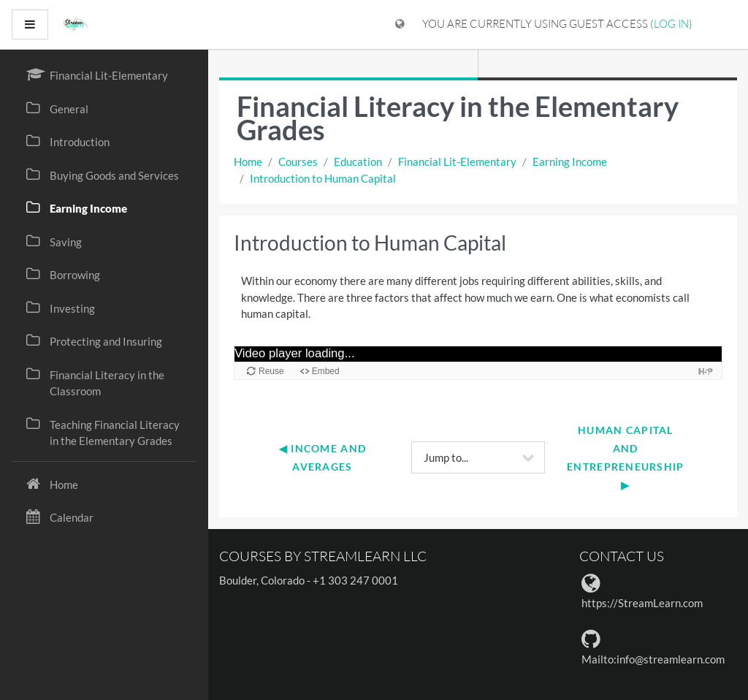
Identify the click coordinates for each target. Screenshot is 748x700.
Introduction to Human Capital (323, 178)
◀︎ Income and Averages (324, 457)
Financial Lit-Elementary (457, 161)
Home (248, 161)
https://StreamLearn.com (642, 603)
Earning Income (570, 161)
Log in (671, 24)
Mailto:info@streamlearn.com (653, 659)
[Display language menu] (400, 24)
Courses (298, 161)
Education (358, 161)
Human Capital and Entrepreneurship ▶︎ (627, 458)
